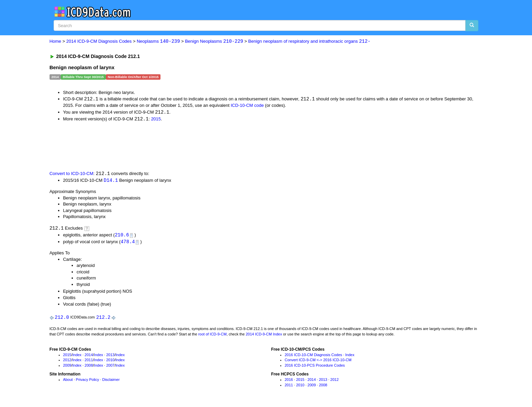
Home (55, 42)
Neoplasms (158, 42)
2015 (156, 120)
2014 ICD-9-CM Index (264, 336)
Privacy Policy (88, 382)
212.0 (62, 319)
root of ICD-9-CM (212, 336)
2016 (289, 382)
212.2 (103, 319)
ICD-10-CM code (247, 106)
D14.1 (111, 181)
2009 (67, 367)
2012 (67, 362)
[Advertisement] (171, 147)
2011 (89, 362)
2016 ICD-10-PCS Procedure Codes (315, 367)
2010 (110, 362)
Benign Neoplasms (214, 42)
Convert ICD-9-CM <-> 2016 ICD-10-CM (318, 362)
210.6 (122, 236)
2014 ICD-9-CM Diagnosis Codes (99, 42)
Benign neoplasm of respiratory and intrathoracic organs (309, 42)
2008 (89, 367)
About (68, 382)
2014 (89, 356)
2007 (110, 367)
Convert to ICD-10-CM (71, 175)
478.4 (128, 243)
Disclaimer (111, 382)
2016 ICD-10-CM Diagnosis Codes (313, 356)
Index (77, 356)
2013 (110, 356)
